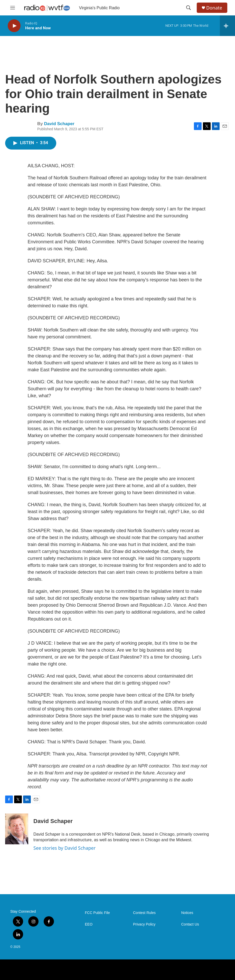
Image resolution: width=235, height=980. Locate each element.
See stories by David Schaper (64, 848)
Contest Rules (144, 913)
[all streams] (227, 26)
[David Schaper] (17, 829)
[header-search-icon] (189, 8)
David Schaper (59, 124)
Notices (187, 913)
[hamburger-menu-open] (13, 8)
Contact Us (190, 924)
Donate (214, 8)
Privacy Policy (144, 924)
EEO (89, 924)
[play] (14, 26)
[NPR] (16, 970)
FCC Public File (97, 913)
